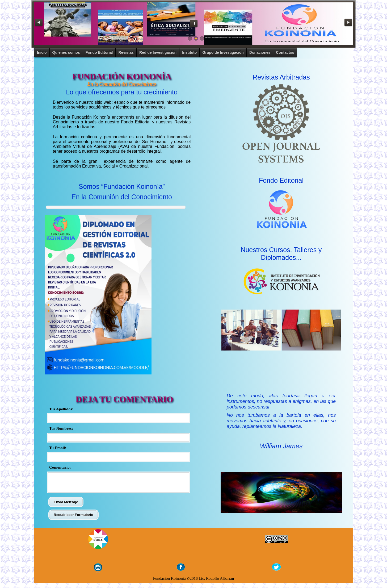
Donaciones (260, 52)
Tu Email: (58, 448)
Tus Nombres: (61, 428)
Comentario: (60, 467)
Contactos (285, 52)
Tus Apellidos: (61, 409)
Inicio (42, 52)
